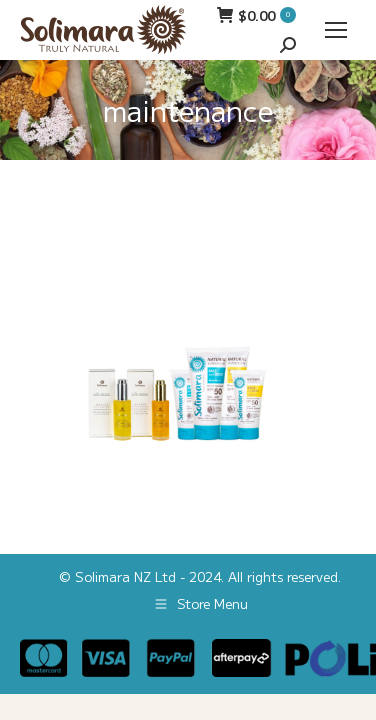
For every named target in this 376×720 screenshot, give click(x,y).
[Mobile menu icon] (336, 30)
